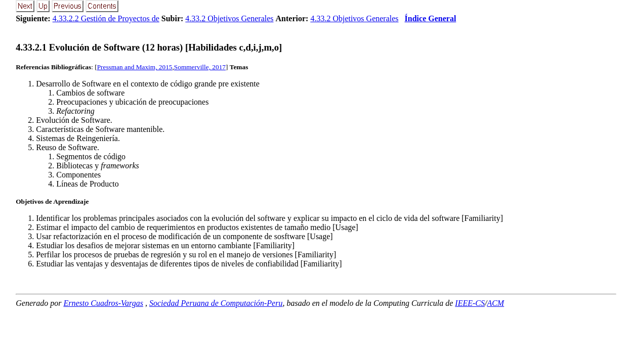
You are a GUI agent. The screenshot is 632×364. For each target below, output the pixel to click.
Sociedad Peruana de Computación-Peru (216, 303)
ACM (495, 303)
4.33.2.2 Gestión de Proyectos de (106, 18)
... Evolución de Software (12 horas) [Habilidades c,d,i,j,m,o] (149, 47)
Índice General (431, 18)
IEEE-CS (470, 303)
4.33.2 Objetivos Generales (229, 18)
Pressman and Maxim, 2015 (135, 67)
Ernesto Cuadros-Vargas (103, 303)
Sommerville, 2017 (200, 67)
